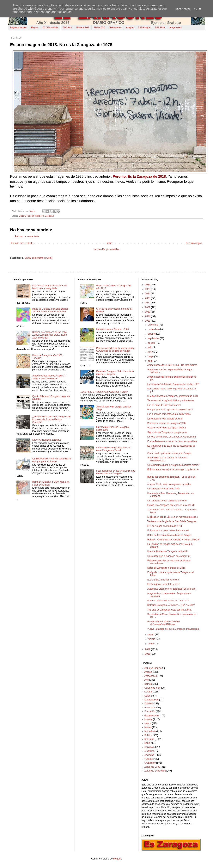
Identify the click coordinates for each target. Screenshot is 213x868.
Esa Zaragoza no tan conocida (163, 580)
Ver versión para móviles (106, 249)
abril (150, 361)
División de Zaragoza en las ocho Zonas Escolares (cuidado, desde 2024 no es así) (50, 335)
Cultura (22, 216)
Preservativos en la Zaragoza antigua (167, 428)
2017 (148, 649)
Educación (150, 711)
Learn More (183, 9)
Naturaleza (150, 731)
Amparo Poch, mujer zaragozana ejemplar (169, 484)
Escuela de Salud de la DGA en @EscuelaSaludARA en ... (164, 623)
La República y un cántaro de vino (165, 419)
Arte (147, 680)
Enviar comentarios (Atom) (39, 258)
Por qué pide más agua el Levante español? (170, 410)
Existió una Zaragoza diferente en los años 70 (171, 505)
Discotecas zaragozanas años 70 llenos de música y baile (49, 287)
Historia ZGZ (83, 27)
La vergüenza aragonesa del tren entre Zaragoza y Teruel (113, 449)
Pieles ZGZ (99, 27)
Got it (198, 9)
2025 (148, 289)
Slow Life (149, 751)
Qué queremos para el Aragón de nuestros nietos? (173, 465)
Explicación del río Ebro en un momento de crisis (173, 517)
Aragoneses (176, 27)
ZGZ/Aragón (144, 27)
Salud (147, 743)
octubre (152, 334)
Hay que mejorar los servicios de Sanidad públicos (173, 540)
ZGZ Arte (67, 27)
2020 (148, 312)
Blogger (117, 859)
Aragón (130, 27)
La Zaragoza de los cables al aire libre (167, 501)
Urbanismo (150, 763)
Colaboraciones (152, 688)
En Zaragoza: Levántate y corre (164, 584)
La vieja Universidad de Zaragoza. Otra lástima (172, 437)
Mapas (34, 27)
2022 (148, 303)
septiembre (154, 338)
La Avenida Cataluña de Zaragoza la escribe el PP (173, 384)
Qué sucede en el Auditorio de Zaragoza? (169, 556)
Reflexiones (115, 27)
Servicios (149, 747)
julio (150, 347)
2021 (148, 307)
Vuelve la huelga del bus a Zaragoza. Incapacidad (173, 629)
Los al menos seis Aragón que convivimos (169, 414)
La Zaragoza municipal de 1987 (164, 489)
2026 (148, 285)
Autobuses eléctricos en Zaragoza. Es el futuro (171, 589)
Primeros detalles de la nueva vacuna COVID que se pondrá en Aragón (116, 350)
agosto (152, 343)
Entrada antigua (194, 243)
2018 (148, 321)
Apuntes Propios (153, 668)
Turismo (149, 759)
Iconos (148, 723)
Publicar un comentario (27, 236)
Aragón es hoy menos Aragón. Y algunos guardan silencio (49, 377)
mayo (151, 356)
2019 (148, 316)
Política (148, 735)
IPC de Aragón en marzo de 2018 (165, 526)
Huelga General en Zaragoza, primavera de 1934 (173, 396)
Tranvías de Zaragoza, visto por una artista (169, 610)
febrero (152, 639)
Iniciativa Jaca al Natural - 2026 (112, 329)
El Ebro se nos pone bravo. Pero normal (168, 530)
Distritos (149, 704)
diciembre (153, 325)
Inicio (109, 243)
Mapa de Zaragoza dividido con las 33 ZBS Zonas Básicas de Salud (50, 310)
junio (151, 352)
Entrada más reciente (22, 243)
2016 (148, 654)
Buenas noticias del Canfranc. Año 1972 (168, 601)
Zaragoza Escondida (155, 771)
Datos (147, 696)
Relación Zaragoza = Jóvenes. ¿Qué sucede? (171, 605)
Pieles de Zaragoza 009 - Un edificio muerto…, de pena (115, 373)
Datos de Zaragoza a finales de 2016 (166, 568)
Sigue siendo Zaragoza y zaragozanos (167, 432)
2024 (148, 294)
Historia (30, 216)
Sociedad (49, 216)
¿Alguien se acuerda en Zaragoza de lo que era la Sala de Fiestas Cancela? (51, 419)
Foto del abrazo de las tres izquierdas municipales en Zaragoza (116, 472)
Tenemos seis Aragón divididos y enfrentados (171, 400)
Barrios (148, 684)
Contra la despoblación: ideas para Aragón (169, 453)
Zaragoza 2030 (152, 767)
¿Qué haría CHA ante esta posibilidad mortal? (104, 392)
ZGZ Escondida (50, 27)
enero (151, 644)
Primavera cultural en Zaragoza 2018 (166, 423)
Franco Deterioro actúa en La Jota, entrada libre (172, 441)
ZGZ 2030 (160, 27)
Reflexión (39, 216)
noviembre (154, 329)
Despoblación (152, 700)
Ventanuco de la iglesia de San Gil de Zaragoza (172, 521)
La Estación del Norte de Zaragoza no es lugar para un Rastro (52, 460)
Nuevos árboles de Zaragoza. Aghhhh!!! (168, 551)
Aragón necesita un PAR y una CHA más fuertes (172, 365)
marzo (152, 635)
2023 (148, 298)
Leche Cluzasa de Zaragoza (47, 440)
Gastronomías (152, 716)
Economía (150, 708)
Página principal (18, 27)
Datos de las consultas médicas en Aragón (169, 535)
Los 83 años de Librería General (164, 405)
